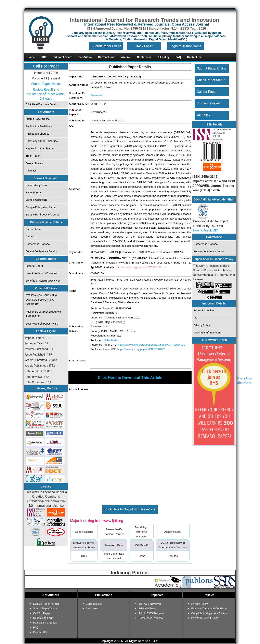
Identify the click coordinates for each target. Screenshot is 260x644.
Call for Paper (207, 92)
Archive (30, 236)
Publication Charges (38, 134)
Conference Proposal (38, 244)
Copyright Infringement (207, 333)
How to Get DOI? (205, 230)
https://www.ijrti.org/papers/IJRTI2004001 (142, 349)
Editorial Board (34, 266)
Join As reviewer (209, 103)
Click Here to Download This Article (130, 509)
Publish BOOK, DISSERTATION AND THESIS (43, 314)
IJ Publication (111, 340)
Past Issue (92, 608)
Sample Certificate (37, 200)
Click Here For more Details (42, 104)
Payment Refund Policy (205, 618)
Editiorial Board (147, 608)
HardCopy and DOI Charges (42, 141)
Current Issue (34, 229)
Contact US (40, 632)
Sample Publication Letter (41, 207)
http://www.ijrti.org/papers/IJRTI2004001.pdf (142, 267)
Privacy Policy (202, 325)
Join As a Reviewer (150, 604)
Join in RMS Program (151, 613)
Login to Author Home (185, 46)
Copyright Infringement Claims (209, 613)
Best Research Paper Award (42, 324)
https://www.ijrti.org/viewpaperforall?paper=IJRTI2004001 (152, 345)
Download (97, 95)
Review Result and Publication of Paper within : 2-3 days (46, 94)
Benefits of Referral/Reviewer (43, 281)
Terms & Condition (205, 310)
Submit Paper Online (106, 46)
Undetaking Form (43, 618)
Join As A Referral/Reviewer (42, 273)
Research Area (34, 163)
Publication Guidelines (39, 126)
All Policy (31, 171)
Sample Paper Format (46, 604)
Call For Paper (46, 66)
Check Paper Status (211, 80)
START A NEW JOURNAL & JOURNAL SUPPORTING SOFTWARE (41, 300)
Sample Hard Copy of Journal (43, 215)
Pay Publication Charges (40, 148)
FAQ (196, 318)
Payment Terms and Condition (209, 608)
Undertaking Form (36, 185)
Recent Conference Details (41, 251)
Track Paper (144, 46)
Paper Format (34, 192)
